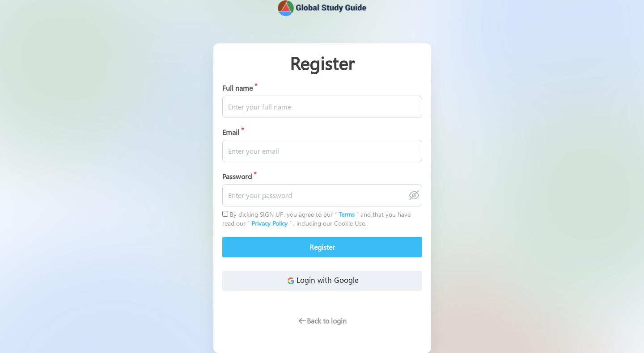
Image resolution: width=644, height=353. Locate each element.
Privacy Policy (270, 223)
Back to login (322, 321)
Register (322, 247)
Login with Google (322, 281)
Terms (347, 214)
